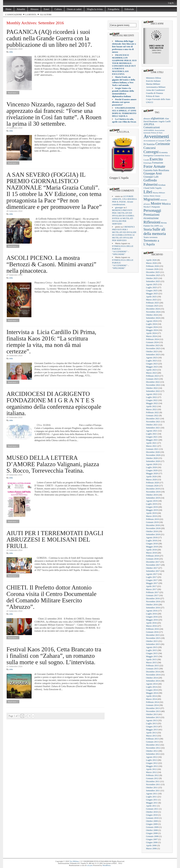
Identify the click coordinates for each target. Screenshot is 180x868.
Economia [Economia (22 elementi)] (163, 152)
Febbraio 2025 (152, 303)
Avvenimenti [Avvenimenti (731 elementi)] (156, 136)
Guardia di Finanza (155, 93)
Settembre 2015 (153, 644)
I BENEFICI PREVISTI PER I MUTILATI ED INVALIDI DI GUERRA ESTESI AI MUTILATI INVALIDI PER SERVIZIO (123, 216)
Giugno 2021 (152, 437)
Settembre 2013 (153, 717)
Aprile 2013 (151, 733)
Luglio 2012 (151, 760)
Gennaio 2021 (152, 449)
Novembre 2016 (153, 601)
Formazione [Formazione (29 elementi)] (158, 163)
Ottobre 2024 (152, 315)
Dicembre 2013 (153, 708)
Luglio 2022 (151, 397)
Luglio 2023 (151, 361)
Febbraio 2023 (152, 376)
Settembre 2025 (153, 281)
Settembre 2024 (153, 318)
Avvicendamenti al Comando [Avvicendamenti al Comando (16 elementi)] (154, 141)
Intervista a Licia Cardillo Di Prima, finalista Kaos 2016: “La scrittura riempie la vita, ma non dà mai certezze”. (51, 342)
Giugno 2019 (152, 507)
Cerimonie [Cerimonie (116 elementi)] (163, 144)
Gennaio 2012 (152, 778)
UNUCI (150, 102)
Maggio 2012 (152, 766)
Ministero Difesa (154, 78)
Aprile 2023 (151, 370)
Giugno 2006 (152, 842)
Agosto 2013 (152, 720)
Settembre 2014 (153, 681)
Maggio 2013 (152, 730)
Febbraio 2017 (152, 592)
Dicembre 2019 (153, 489)
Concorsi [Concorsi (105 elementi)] (150, 148)
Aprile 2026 (151, 260)
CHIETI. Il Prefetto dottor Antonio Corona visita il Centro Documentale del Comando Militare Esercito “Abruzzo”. (51, 597)
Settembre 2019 (153, 498)
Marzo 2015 (151, 662)
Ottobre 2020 (152, 458)
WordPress (106, 865)
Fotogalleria (114, 9)
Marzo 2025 (151, 300)
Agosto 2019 (152, 501)
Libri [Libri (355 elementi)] (148, 192)
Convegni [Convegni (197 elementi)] (151, 152)
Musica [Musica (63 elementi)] (166, 204)
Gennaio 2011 (152, 809)
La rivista (31, 15)
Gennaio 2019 (152, 522)
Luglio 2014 (151, 687)
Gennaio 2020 (152, 486)
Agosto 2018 (152, 537)
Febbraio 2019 (152, 519)
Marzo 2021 (151, 446)
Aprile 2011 (151, 806)
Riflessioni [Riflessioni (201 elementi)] (152, 222)
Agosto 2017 (152, 574)
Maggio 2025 (152, 293)
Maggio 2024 (152, 330)
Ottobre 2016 (152, 604)
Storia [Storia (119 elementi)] (148, 229)
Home (8, 9)
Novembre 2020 (153, 455)
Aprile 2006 (151, 845)
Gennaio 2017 (152, 595)
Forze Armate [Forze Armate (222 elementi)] (154, 166)
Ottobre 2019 (152, 495)
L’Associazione (14, 15)
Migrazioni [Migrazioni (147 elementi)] (152, 199)
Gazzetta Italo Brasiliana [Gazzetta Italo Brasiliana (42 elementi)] (156, 170)
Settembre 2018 (153, 534)
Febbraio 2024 (152, 339)
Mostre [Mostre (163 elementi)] (156, 203)
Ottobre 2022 (152, 388)
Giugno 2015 (152, 653)
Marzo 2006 (151, 848)
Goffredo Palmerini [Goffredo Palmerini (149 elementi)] (151, 182)
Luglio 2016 (151, 614)
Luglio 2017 (151, 577)
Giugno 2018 (152, 544)
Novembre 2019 (153, 492)
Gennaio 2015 (152, 669)
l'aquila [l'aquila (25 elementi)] (158, 188)
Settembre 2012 (153, 754)
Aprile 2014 (151, 696)
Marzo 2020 (151, 479)
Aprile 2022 (151, 406)
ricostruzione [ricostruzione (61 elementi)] (151, 218)
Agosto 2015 (152, 647)
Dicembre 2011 (153, 781)
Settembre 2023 (153, 354)
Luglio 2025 (151, 287)
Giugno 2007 (152, 839)
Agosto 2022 (152, 394)
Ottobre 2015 (152, 641)
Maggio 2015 (152, 656)
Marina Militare (153, 84)
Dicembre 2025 (153, 272)
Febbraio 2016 (152, 629)
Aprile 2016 (151, 623)
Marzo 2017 (151, 589)
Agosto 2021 (152, 431)
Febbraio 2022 (152, 412)
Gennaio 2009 (152, 827)
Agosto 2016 (152, 611)
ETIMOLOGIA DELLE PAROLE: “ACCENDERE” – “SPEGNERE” (123, 250)
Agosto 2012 (152, 757)
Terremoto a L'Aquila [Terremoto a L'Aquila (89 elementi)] (151, 242)
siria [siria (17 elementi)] (161, 226)
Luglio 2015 (151, 650)
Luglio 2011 (151, 797)
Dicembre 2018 (153, 525)
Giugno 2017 (152, 580)
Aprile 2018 (151, 550)
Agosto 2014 (152, 684)
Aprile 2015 (151, 659)
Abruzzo (34, 9)
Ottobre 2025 (152, 278)
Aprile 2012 (151, 769)
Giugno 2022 (152, 400)
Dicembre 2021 (153, 418)
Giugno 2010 (152, 815)
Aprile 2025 (151, 297)
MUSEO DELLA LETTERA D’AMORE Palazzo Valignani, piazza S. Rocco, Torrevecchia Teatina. (53, 464)
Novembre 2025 (153, 275)
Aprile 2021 (151, 443)
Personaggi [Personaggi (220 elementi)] (152, 210)
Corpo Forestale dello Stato (158, 99)
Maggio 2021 (152, 440)
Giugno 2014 (152, 690)
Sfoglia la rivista (95, 9)
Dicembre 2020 (153, 452)
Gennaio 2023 (152, 379)
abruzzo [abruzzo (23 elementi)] (147, 119)
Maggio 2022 (152, 403)
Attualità (21, 9)
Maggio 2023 (152, 367)
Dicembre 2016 (153, 598)
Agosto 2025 (152, 284)
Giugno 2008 (152, 833)
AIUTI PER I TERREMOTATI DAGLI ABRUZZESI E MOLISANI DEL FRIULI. (55, 540)
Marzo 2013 (151, 736)
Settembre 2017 (153, 571)
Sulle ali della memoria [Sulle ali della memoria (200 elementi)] (155, 231)
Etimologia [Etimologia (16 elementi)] (147, 163)
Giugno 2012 (152, 763)
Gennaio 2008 (152, 836)
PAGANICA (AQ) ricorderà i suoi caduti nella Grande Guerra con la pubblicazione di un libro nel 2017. (49, 38)
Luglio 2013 (151, 723)
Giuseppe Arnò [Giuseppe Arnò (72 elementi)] (153, 173)
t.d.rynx (90, 865)
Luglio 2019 (151, 504)
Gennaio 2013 (152, 742)
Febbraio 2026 (152, 266)
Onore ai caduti (74, 9)
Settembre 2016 (153, 608)
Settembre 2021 (153, 428)
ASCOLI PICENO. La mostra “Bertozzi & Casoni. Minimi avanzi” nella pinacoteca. (51, 264)
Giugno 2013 (152, 726)
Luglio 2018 (151, 540)
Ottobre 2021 (152, 425)
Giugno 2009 (152, 824)
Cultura (58, 9)
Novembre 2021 (153, 422)
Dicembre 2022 (153, 382)
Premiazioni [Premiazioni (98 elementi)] (151, 215)
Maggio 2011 (152, 803)
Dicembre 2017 (153, 562)
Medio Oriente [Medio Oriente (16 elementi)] (155, 196)
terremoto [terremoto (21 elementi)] (154, 237)
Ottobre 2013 (152, 714)
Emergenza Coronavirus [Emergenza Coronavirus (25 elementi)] (154, 156)
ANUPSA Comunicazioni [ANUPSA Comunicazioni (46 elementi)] (152, 126)
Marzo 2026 (151, 263)
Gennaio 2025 (152, 306)
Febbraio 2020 (152, 483)
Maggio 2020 (152, 473)
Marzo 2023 (151, 373)
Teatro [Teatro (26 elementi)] (146, 237)
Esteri (46, 9)
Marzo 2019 (151, 516)
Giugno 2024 (152, 327)
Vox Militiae (74, 861)
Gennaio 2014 (152, 705)
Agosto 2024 (152, 321)
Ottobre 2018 (152, 531)
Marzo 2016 (151, 626)
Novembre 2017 (153, 565)
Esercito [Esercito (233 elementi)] (156, 159)
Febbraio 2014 (152, 702)
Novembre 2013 (153, 711)
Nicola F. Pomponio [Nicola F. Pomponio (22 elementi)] (152, 207)
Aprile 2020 (151, 476)
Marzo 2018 (151, 553)
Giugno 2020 (152, 470)
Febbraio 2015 (152, 665)
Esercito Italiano (153, 81)
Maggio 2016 (152, 620)
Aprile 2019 (151, 513)
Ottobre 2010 (152, 812)
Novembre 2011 (153, 784)
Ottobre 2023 (152, 351)
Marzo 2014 (151, 699)
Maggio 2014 (152, 693)
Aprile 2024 (151, 333)
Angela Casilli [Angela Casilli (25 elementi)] (164, 121)
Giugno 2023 (152, 364)
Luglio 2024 (151, 324)
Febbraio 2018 (152, 556)
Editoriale (129, 9)
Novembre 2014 (153, 675)
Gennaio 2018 (152, 559)
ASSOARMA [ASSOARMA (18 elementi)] (149, 130)
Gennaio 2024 (152, 342)
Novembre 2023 (153, 348)
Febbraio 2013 (152, 739)
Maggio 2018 (152, 547)
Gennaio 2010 (152, 818)
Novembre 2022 (153, 385)
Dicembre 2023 (153, 345)
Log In (171, 3)
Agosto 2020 (152, 464)
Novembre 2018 (153, 528)
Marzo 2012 (151, 772)
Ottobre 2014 (152, 678)
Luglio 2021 (151, 434)
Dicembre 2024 (153, 309)
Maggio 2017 (152, 583)
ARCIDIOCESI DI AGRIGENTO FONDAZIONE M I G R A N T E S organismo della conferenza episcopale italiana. (54, 404)
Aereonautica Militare (156, 87)
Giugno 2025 (152, 290)
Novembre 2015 (153, 638)
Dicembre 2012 (153, 745)
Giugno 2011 (152, 800)
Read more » (13, 93)
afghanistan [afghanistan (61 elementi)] (157, 118)
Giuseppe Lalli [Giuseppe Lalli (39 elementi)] (151, 177)
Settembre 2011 (153, 790)
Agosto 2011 (152, 794)
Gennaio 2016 (152, 632)
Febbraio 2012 (152, 775)
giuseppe (119, 207)
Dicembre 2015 (153, 635)
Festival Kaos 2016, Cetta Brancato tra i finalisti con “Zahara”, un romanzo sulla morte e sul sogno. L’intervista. (54, 656)
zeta (11, 52)
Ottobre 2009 (152, 821)
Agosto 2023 (152, 358)
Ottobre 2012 (152, 751)
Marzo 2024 (151, 336)
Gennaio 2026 (152, 269)
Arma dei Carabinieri (155, 90)
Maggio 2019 (152, 510)
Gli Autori (46, 15)
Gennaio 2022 (152, 415)
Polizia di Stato (153, 96)
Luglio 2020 (151, 467)
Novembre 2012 (153, 748)
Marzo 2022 (151, 409)
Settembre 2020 (153, 461)
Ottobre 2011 (152, 787)
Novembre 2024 (153, 312)
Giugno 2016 (152, 617)
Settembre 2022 (153, 391)
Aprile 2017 (151, 586)
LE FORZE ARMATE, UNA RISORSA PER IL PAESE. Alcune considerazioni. (124, 200)
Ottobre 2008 (152, 830)
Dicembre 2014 (153, 672)
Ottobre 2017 (152, 568)
